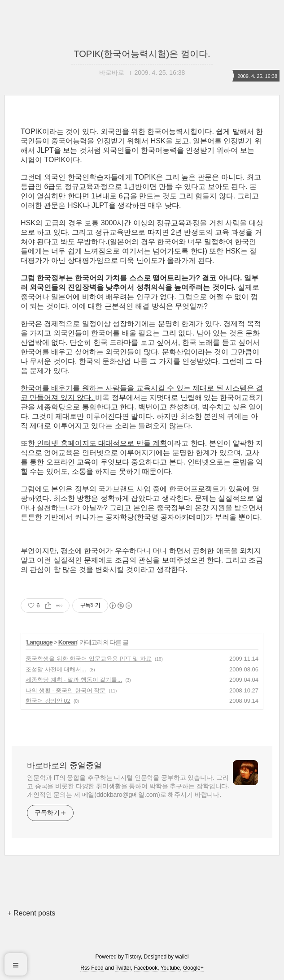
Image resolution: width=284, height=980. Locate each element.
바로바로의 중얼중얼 (64, 765)
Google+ (193, 968)
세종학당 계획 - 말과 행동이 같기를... (74, 680)
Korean (68, 642)
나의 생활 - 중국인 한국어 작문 (66, 690)
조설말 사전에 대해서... (56, 669)
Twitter (123, 968)
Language (39, 642)
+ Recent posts (31, 913)
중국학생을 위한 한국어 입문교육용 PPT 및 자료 (89, 659)
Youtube (170, 968)
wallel (182, 957)
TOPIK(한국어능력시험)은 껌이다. (142, 54)
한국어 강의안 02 (48, 701)
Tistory (133, 957)
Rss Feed (92, 968)
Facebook (146, 968)
